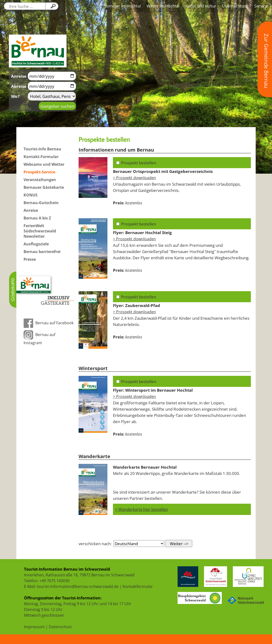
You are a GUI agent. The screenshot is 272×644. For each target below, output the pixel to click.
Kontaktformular (138, 586)
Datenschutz (60, 627)
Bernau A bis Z (37, 218)
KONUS (31, 195)
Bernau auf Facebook (49, 323)
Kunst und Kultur (201, 6)
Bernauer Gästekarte (44, 187)
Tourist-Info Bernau (42, 149)
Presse (30, 259)
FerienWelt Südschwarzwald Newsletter (40, 231)
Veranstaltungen (40, 180)
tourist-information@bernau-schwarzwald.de (78, 586)
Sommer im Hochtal (123, 6)
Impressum (34, 627)
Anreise (31, 210)
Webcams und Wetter (44, 164)
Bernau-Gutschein (41, 203)
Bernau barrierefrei (42, 252)
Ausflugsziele (36, 244)
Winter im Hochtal (163, 6)
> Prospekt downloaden (134, 178)
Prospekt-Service (39, 172)
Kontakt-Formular (41, 157)
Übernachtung (235, 6)
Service (261, 6)
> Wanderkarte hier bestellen (142, 509)
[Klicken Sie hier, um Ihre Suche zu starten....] (52, 6)
